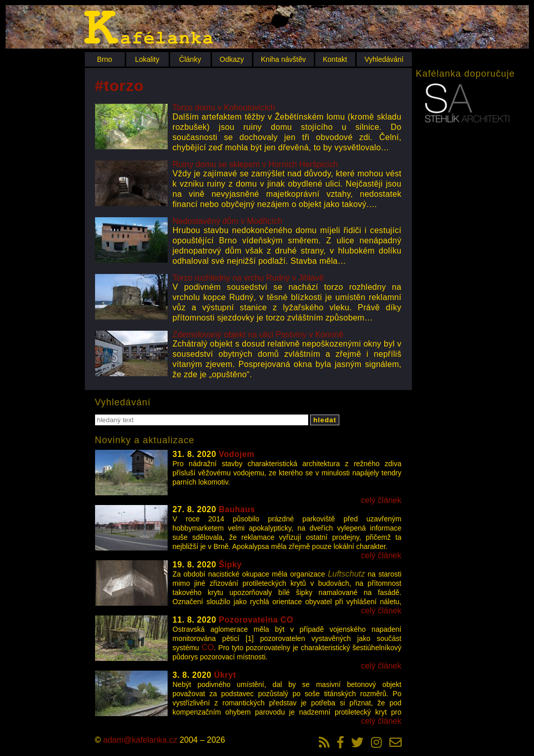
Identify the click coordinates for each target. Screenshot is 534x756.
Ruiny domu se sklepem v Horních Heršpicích (256, 164)
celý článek (381, 500)
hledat (325, 420)
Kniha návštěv (284, 59)
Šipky (230, 565)
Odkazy (232, 59)
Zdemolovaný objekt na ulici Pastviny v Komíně (258, 335)
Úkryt (225, 675)
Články (190, 59)
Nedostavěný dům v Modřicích (228, 221)
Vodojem (237, 454)
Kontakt (335, 59)
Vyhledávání (384, 59)
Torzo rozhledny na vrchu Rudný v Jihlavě (248, 278)
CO (207, 647)
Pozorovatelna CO (256, 620)
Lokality (147, 59)
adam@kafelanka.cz (140, 740)
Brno (105, 59)
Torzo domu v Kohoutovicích (224, 108)
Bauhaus (237, 509)
